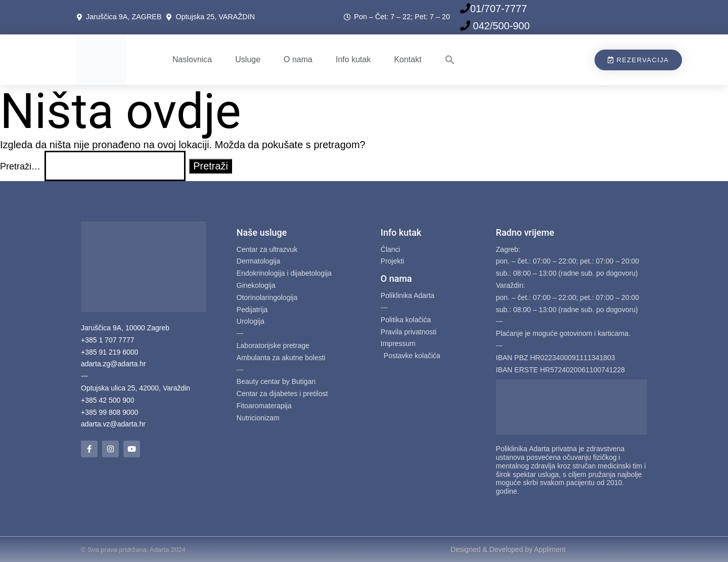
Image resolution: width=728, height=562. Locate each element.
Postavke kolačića (412, 356)
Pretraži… (20, 166)
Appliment (550, 549)
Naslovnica (192, 59)
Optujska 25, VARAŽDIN (215, 17)
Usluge (248, 59)
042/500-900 (500, 26)
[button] (450, 60)
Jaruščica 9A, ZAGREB (126, 17)
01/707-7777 (498, 9)
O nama (298, 59)
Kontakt (407, 59)
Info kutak (353, 59)
